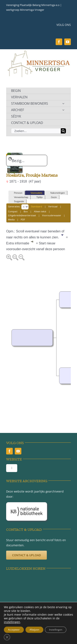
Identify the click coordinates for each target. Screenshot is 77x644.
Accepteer (14, 630)
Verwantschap (19, 197)
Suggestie (17, 201)
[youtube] (68, 42)
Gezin (52, 197)
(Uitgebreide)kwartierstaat (22, 215)
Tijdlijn (38, 197)
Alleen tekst (40, 211)
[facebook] (59, 42)
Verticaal (53, 206)
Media (11, 219)
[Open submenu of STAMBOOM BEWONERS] (63, 103)
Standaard (37, 206)
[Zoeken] (63, 131)
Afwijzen (34, 630)
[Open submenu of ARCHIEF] (63, 110)
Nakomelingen (56, 193)
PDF (23, 219)
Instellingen (56, 630)
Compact (13, 211)
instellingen (12, 622)
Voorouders (34, 193)
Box (26, 211)
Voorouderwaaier (52, 215)
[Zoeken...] (36, 131)
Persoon (16, 193)
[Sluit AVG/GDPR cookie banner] (7, 637)
